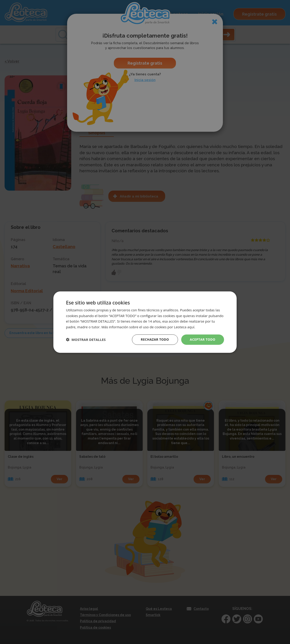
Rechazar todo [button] (155, 339)
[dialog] (145, 322)
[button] (86, 340)
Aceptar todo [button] (203, 339)
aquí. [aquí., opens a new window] (191, 327)
